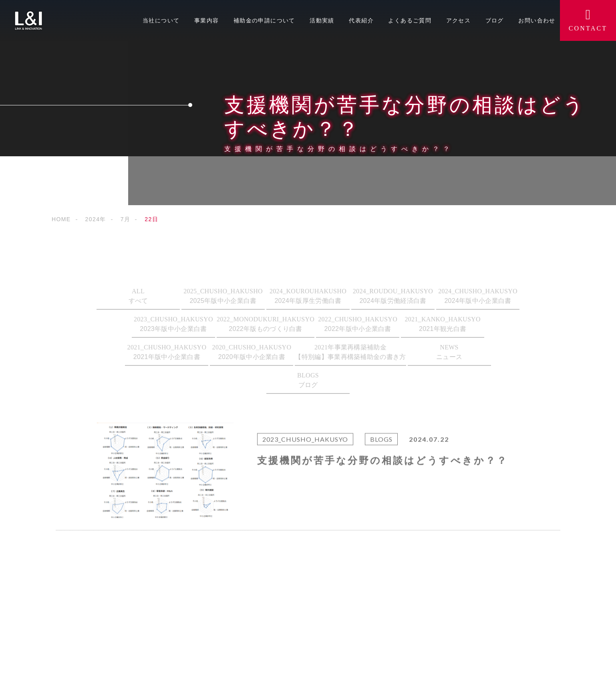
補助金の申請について (264, 20)
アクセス (459, 20)
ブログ (495, 20)
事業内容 (207, 20)
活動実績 (322, 20)
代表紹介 (361, 20)
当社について (161, 20)
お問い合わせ (537, 20)
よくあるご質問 (410, 20)
